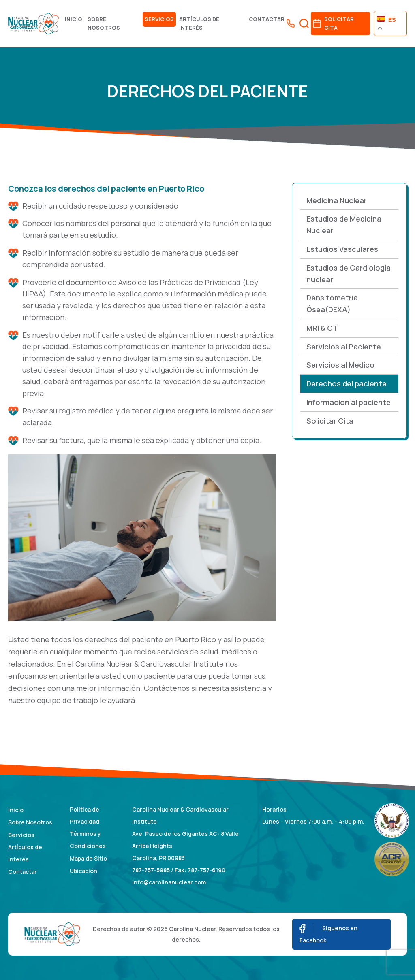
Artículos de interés (199, 23)
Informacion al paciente (349, 402)
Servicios (159, 19)
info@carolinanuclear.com (169, 882)
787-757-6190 (206, 870)
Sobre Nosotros (104, 23)
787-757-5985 (151, 870)
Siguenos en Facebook (328, 934)
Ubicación (83, 871)
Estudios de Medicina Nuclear (344, 225)
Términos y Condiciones (88, 840)
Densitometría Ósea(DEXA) (332, 304)
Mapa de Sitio (88, 858)
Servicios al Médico (340, 365)
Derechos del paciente (347, 383)
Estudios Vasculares (342, 249)
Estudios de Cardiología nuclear (349, 274)
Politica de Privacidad (84, 815)
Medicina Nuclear (337, 200)
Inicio (74, 19)
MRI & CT (322, 328)
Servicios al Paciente (344, 347)
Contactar (267, 19)
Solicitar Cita (330, 421)
